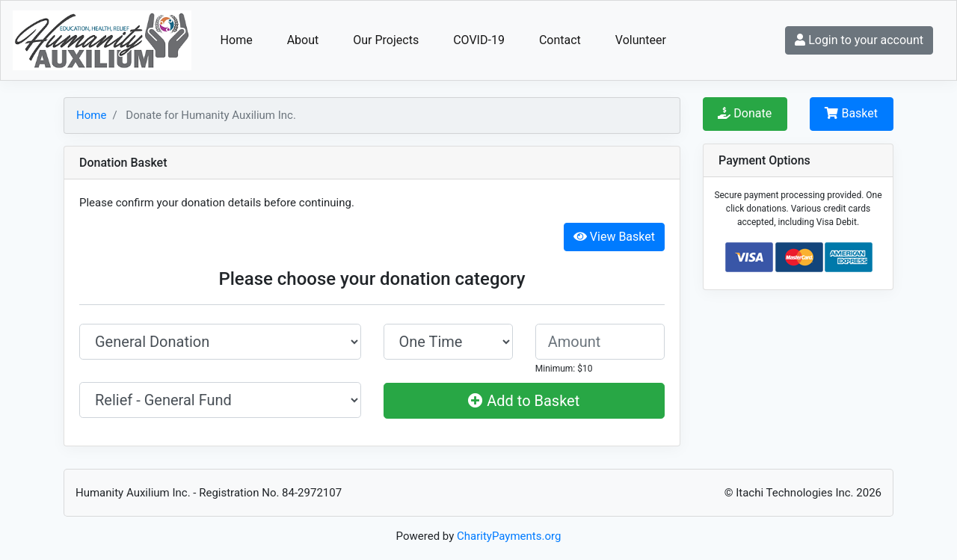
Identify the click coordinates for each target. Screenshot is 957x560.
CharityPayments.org (509, 536)
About (303, 40)
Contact (560, 40)
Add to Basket (524, 401)
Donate (745, 113)
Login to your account (859, 40)
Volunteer (641, 40)
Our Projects (386, 40)
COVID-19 (479, 40)
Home (237, 40)
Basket (851, 113)
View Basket (614, 237)
